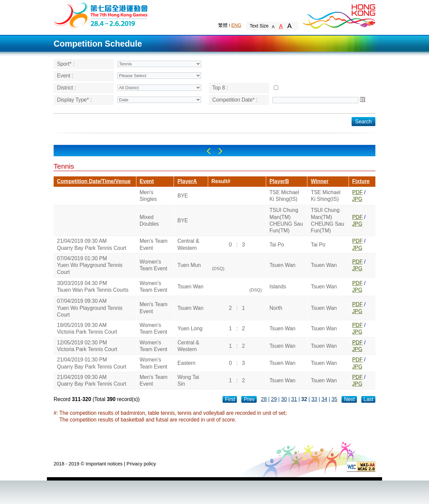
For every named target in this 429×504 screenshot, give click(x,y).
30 (284, 399)
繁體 (223, 25)
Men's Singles (148, 196)
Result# (221, 181)
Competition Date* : (235, 100)
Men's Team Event (154, 244)
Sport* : (66, 64)
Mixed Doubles (149, 220)
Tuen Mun (189, 265)
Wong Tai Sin (188, 380)
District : (66, 88)
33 (314, 399)
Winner (320, 181)
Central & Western (188, 244)
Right (220, 151)
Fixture (361, 181)
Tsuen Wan (282, 265)
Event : (65, 76)
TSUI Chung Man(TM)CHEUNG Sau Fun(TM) (286, 220)
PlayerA (187, 181)
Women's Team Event (154, 265)
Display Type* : (74, 100)
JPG (357, 199)
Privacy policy (141, 464)
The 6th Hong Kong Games (101, 15)
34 (324, 399)
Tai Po (277, 245)
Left (209, 151)
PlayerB (279, 181)
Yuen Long (190, 328)
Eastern (186, 363)
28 (264, 399)
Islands (278, 287)
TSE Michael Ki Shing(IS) (284, 196)
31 (294, 399)
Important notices (104, 464)
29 (274, 399)
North (276, 308)
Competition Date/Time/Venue (94, 181)
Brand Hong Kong (339, 15)
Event (147, 181)
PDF (357, 192)
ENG (236, 25)
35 (334, 399)
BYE (182, 196)
